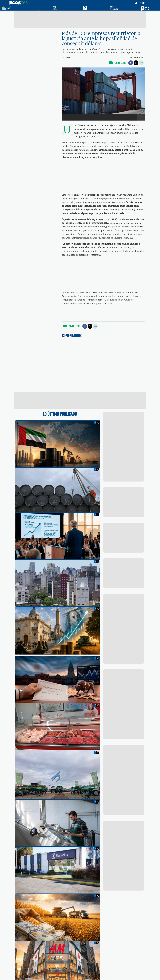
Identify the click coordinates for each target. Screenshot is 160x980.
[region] (80, 19)
